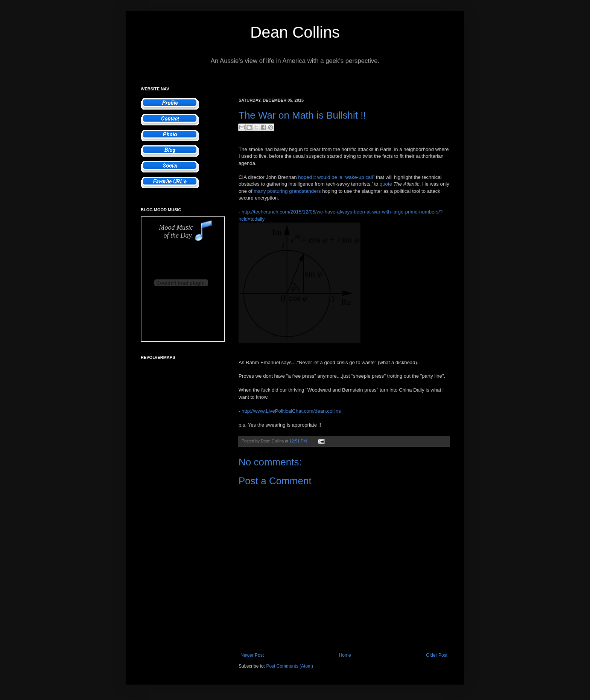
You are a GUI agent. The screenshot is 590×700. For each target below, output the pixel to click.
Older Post (437, 655)
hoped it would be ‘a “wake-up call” (336, 177)
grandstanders (305, 191)
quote (386, 184)
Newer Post (252, 655)
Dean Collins (295, 32)
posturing (277, 191)
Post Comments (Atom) (290, 666)
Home (345, 655)
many (260, 191)
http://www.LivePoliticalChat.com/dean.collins (291, 411)
